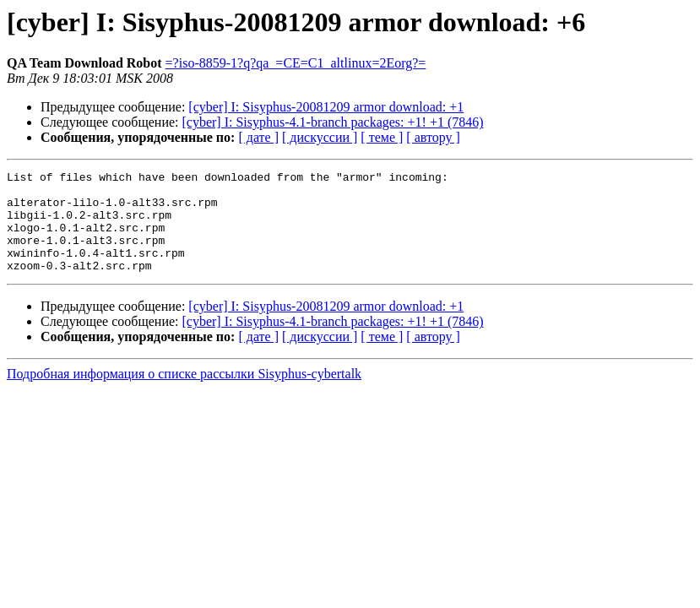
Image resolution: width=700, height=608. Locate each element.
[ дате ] (258, 137)
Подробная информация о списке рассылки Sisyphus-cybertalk (184, 394)
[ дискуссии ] (320, 137)
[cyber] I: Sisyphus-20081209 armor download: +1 (326, 107)
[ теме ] (382, 137)
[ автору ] (433, 137)
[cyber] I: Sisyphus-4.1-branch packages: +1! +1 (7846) (333, 122)
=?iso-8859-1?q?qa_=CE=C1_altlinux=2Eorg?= (296, 63)
